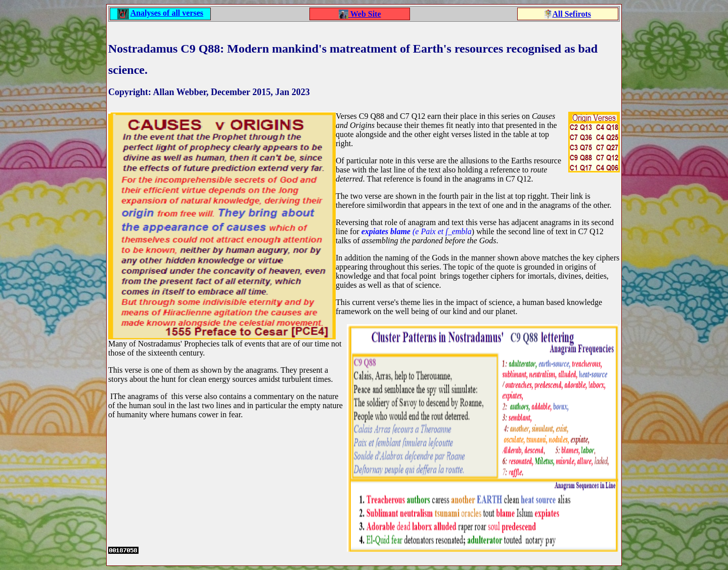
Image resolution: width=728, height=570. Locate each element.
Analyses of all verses (167, 13)
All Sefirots (572, 14)
